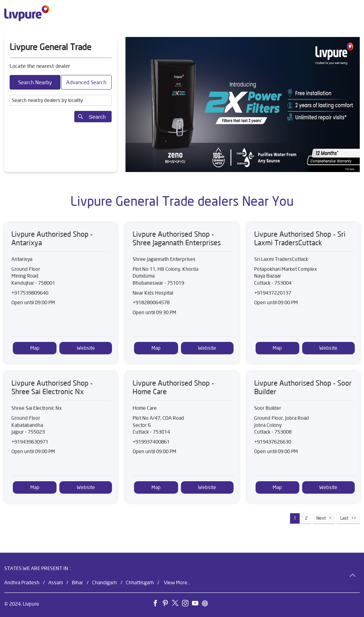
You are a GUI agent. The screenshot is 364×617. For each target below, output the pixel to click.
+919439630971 (30, 442)
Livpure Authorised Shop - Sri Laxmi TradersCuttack (300, 238)
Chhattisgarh (140, 582)
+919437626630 (273, 442)
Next (321, 518)
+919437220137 (273, 293)
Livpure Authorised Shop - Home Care (173, 387)
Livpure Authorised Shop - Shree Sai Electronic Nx (52, 387)
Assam (56, 582)
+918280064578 (151, 302)
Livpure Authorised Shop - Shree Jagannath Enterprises (177, 238)
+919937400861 (151, 442)
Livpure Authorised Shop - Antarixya (52, 238)
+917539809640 (30, 293)
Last (344, 518)
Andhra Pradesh (22, 582)
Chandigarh (105, 582)
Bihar (77, 582)
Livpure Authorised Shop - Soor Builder (303, 387)
